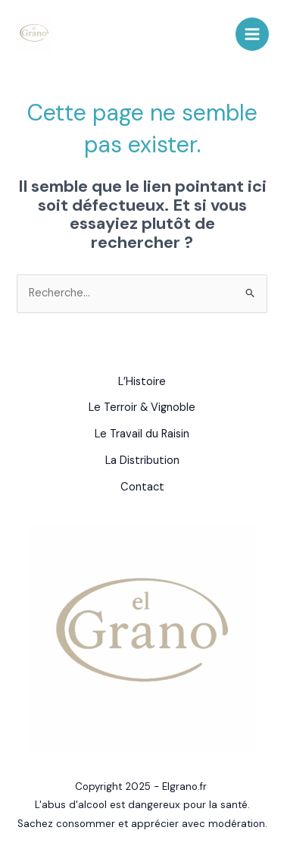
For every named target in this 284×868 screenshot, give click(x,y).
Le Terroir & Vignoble (142, 407)
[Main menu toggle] (252, 34)
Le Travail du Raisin (142, 434)
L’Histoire (142, 382)
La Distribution (142, 461)
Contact (142, 487)
